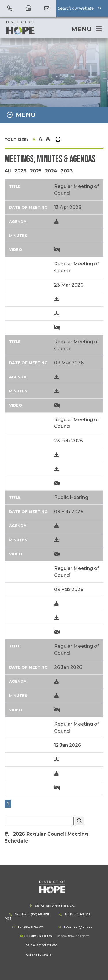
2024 (51, 171)
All (8, 171)
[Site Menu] (54, 115)
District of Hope (33, 27)
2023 (67, 171)
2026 (20, 171)
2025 (36, 171)
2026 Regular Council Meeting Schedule (46, 837)
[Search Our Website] (80, 8)
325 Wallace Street (54, 906)
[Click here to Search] (79, 821)
